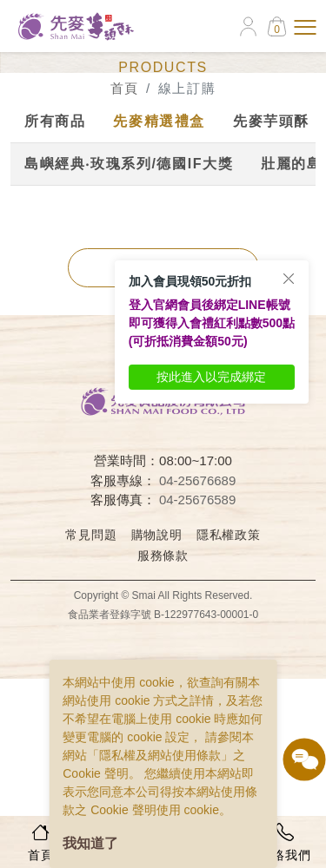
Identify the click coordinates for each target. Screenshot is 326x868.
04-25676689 (197, 480)
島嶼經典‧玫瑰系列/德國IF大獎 (129, 164)
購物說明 (157, 535)
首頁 (125, 88)
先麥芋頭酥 (271, 121)
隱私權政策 (229, 535)
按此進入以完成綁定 (211, 377)
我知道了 (90, 843)
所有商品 (55, 121)
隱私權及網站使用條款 (160, 755)
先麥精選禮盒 (159, 121)
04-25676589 (197, 500)
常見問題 (91, 535)
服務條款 (163, 556)
